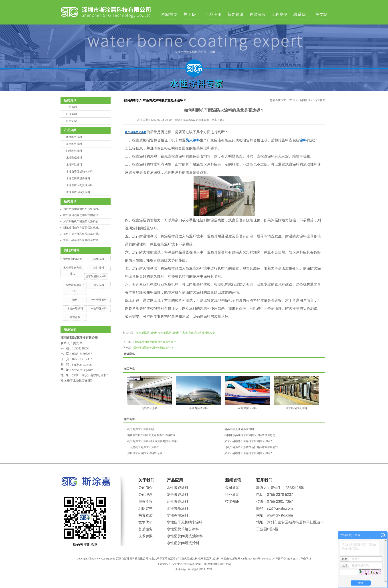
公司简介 (145, 488)
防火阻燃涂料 (190, 559)
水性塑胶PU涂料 (72, 259)
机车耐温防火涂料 (96, 276)
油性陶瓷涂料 (74, 151)
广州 (204, 564)
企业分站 (180, 569)
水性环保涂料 (99, 308)
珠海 (192, 564)
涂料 (75, 300)
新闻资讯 (235, 14)
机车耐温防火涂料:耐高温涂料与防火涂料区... (154, 441)
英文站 (321, 14)
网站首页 (169, 14)
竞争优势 (145, 522)
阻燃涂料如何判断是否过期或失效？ (155, 342)
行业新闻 (71, 114)
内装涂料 (99, 285)
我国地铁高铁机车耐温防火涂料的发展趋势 (250, 435)
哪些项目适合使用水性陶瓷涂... (82, 215)
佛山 (186, 564)
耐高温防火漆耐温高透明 (239, 429)
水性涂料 (99, 268)
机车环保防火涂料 (296, 408)
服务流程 (145, 501)
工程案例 (279, 14)
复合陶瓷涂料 (74, 144)
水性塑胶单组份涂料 (78, 178)
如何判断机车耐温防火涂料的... (82, 221)
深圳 (216, 564)
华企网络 (306, 559)
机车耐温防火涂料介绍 (141, 429)
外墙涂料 (75, 317)
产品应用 (213, 14)
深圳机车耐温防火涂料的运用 (145, 453)
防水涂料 (99, 259)
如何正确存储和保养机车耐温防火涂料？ (249, 441)
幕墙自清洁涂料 (198, 408)
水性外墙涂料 (75, 308)
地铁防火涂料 (150, 408)
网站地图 (193, 569)
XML (210, 569)
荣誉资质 (145, 515)
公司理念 (145, 495)
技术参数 (145, 536)
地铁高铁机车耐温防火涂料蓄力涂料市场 (151, 435)
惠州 (210, 564)
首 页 (292, 100)
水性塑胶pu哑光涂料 (78, 192)
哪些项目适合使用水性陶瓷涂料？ (154, 348)
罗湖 (228, 564)
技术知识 (71, 121)
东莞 (174, 564)
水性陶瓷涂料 (74, 137)
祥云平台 (281, 559)
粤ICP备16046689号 (249, 559)
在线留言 (257, 14)
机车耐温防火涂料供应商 (200, 333)
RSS (203, 569)
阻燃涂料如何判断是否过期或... (82, 228)
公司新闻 (71, 107)
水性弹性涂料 (74, 165)
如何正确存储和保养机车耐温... (82, 234)
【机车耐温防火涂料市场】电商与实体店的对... (252, 447)
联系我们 (301, 14)
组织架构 (145, 508)
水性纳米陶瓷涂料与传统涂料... (82, 209)
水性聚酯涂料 (74, 158)
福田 (222, 564)
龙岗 (198, 564)
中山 (180, 564)
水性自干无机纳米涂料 (79, 171)
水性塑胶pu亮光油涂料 (79, 185)
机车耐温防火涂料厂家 (172, 333)
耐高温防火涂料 (247, 408)
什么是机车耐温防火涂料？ (143, 447)
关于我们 (191, 14)
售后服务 (145, 529)
